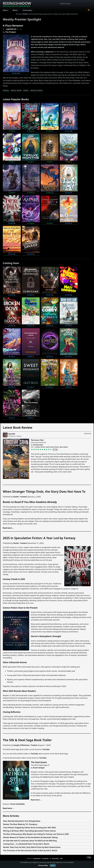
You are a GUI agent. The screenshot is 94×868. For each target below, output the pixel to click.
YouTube (46, 749)
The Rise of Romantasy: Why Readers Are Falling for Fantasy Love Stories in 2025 (36, 834)
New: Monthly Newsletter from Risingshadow (22, 821)
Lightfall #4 (11, 29)
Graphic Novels (37, 90)
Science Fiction (40, 447)
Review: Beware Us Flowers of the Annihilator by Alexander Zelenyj (30, 837)
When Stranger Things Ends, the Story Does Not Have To (44, 491)
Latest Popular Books (16, 99)
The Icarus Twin (37, 440)
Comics (26, 90)
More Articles (11, 816)
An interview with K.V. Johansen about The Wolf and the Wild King (30, 841)
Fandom (24, 497)
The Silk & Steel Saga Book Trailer (27, 740)
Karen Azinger (39, 768)
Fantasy (6, 90)
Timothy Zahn (38, 445)
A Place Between (13, 26)
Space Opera (64, 447)
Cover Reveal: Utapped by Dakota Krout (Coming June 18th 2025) (29, 828)
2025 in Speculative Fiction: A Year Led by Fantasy (39, 538)
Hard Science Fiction (52, 447)
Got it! (53, 865)
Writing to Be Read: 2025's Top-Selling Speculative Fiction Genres (30, 831)
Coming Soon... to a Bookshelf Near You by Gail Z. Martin (26, 844)
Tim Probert (11, 32)
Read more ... (36, 800)
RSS (61, 858)
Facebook (45, 858)
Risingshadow (17, 4)
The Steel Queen (39, 762)
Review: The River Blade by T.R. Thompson (20, 824)
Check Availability (17, 804)
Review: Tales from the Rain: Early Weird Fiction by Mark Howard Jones (32, 847)
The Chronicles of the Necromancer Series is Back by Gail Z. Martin (30, 850)
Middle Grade (16, 90)
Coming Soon (11, 263)
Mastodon (56, 858)
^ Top (89, 857)
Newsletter (37, 858)
